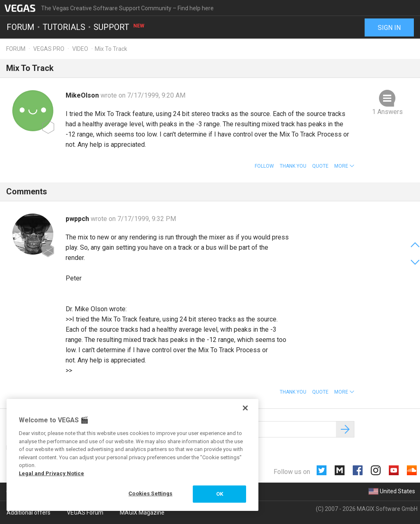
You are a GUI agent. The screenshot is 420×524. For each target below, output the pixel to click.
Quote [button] (320, 166)
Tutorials (64, 27)
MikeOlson (83, 95)
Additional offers (29, 513)
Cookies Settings (150, 493)
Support (119, 27)
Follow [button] (264, 166)
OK (220, 494)
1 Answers (387, 112)
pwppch (78, 219)
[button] (344, 166)
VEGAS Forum (85, 513)
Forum (21, 27)
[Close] (245, 408)
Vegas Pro (49, 49)
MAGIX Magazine (142, 513)
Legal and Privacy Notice (51, 473)
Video (80, 49)
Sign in (389, 28)
